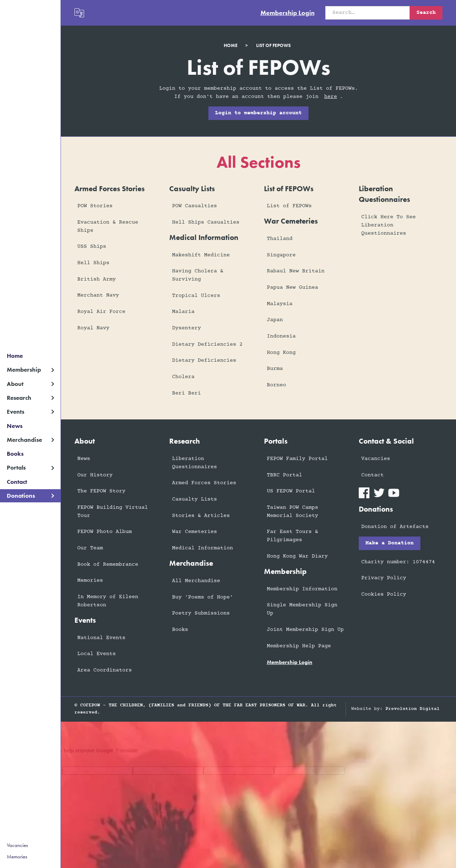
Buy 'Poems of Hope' (203, 597)
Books (15, 454)
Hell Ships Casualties (206, 222)
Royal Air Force (101, 312)
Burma (275, 369)
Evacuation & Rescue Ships (108, 226)
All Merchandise (196, 581)
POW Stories (95, 206)
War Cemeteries (195, 532)
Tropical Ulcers (196, 296)
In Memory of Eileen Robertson (108, 601)
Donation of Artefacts (395, 527)
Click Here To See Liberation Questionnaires (388, 225)
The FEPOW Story (101, 491)
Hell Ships (93, 263)
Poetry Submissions (201, 613)
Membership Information (302, 589)
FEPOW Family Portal (297, 459)
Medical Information (203, 548)
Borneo (276, 385)
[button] (30, 370)
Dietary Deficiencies (204, 360)
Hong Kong (281, 353)
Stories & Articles (201, 516)
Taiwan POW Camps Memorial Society (292, 512)
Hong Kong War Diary (297, 556)
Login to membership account (258, 113)
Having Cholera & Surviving (198, 275)
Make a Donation (390, 543)
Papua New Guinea (292, 287)
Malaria (183, 312)
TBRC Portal (284, 475)
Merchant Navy (98, 295)
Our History (95, 475)
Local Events (97, 654)
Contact (17, 482)
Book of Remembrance (108, 564)
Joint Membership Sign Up (305, 630)
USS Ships (92, 247)
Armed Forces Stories (204, 483)
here (331, 97)
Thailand (280, 239)
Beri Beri (186, 393)
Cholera (183, 377)
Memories (17, 857)
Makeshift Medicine (201, 255)
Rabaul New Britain (296, 271)
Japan (275, 320)
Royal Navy (93, 328)
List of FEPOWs (289, 206)
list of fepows (273, 45)
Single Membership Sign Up (302, 609)
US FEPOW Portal (291, 491)
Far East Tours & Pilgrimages (292, 536)
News (15, 426)
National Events (101, 638)
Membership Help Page (299, 646)
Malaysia (280, 304)
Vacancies (17, 845)
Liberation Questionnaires (195, 463)
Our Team (90, 548)
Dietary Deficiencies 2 (207, 344)
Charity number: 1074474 (398, 562)
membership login (290, 662)
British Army (97, 279)
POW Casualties (195, 206)
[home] (30, 9)
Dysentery (186, 328)
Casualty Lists (195, 499)
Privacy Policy (384, 578)
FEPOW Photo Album (105, 532)
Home (15, 356)
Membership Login (287, 13)
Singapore (281, 255)
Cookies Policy (384, 594)
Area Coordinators (105, 670)
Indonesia (281, 336)
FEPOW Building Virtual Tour (113, 512)
